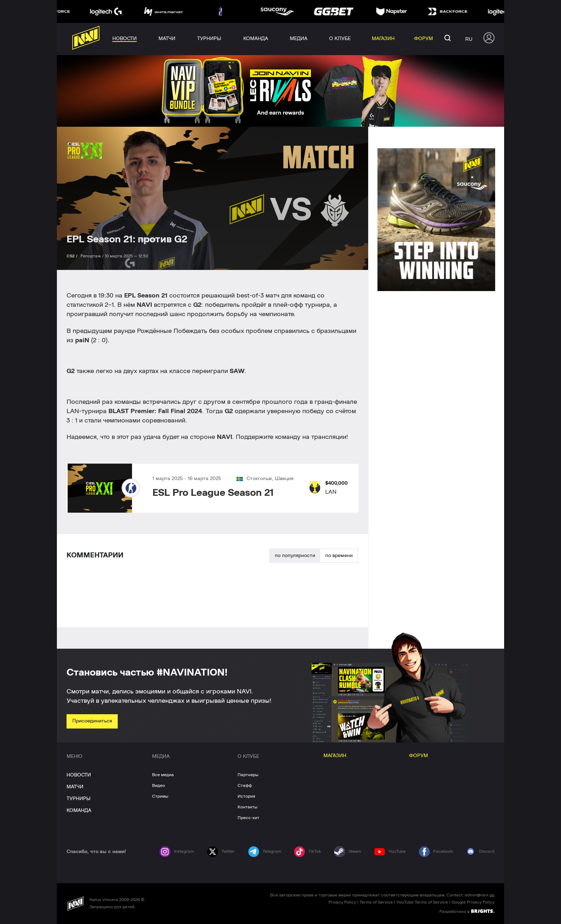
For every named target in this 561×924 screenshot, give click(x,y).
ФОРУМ (418, 756)
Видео (158, 785)
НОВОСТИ (79, 775)
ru (469, 39)
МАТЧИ (75, 787)
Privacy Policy (342, 902)
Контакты (247, 807)
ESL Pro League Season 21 (213, 493)
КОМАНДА (79, 811)
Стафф (245, 785)
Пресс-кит (248, 818)
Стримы (160, 796)
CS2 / (73, 256)
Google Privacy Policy (473, 902)
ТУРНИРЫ (79, 799)
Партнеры (248, 775)
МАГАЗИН (335, 756)
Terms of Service (376, 902)
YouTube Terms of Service (422, 902)
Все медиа (163, 775)
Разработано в (467, 911)
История (246, 796)
